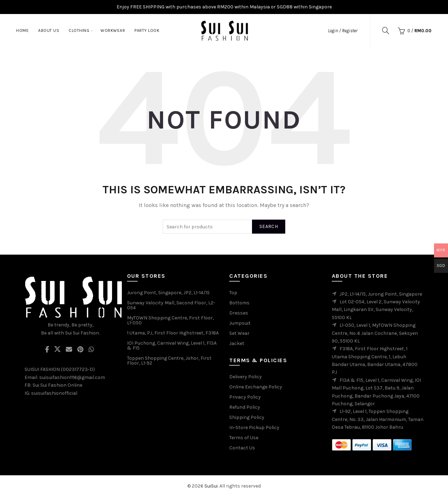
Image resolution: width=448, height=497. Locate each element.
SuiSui (211, 486)
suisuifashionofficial (54, 393)
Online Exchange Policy (256, 387)
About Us (49, 30)
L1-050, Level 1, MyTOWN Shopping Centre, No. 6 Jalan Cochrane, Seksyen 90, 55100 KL (375, 333)
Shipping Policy (247, 417)
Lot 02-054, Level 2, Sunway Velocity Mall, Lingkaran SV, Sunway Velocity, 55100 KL (376, 310)
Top (233, 293)
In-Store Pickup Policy (254, 427)
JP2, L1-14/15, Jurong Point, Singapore (381, 294)
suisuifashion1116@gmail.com (72, 377)
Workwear (113, 30)
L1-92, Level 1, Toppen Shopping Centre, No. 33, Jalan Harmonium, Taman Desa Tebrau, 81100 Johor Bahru (378, 419)
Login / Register (343, 31)
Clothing (79, 30)
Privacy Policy (245, 397)
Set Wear (239, 333)
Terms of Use (244, 438)
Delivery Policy (246, 377)
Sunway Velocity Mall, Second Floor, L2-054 (171, 305)
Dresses (239, 313)
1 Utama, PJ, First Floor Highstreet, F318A (173, 333)
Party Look (147, 30)
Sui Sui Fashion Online (57, 385)
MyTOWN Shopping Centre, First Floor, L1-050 (170, 320)
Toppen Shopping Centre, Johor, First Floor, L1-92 (169, 361)
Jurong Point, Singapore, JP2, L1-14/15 (168, 293)
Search (269, 226)
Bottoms (239, 303)
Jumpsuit (240, 323)
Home (22, 30)
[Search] (386, 30)
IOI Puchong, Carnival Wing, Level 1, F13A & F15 (172, 346)
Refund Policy (245, 407)
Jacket (237, 343)
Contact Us (242, 448)
